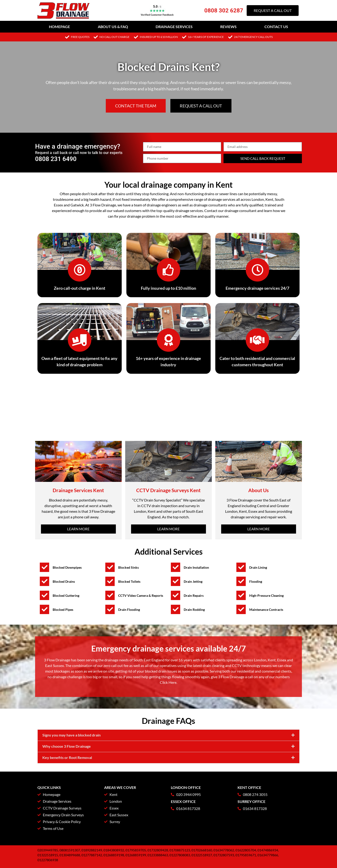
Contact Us (276, 27)
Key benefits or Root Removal (67, 757)
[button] (168, 735)
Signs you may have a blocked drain (71, 735)
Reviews (228, 27)
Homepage (59, 27)
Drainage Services (174, 27)
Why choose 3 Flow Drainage (67, 746)
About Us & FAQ (113, 27)
